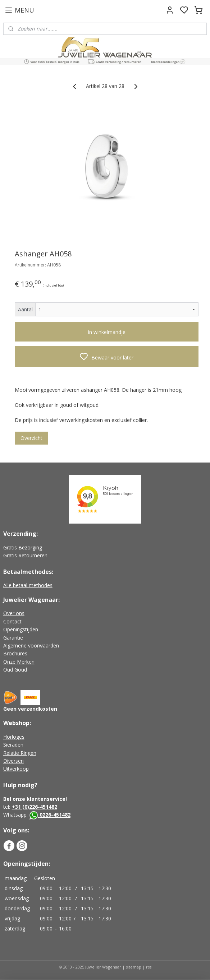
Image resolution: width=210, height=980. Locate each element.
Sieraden (13, 745)
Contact (12, 621)
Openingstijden (21, 629)
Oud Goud (15, 670)
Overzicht (31, 438)
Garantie (13, 638)
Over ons (14, 613)
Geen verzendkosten (30, 709)
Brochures (15, 653)
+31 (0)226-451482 (35, 807)
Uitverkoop (16, 769)
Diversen (13, 761)
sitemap (134, 967)
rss (149, 967)
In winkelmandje (107, 332)
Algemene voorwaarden (31, 645)
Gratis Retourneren (25, 555)
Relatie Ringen (20, 753)
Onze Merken (19, 662)
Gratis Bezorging (23, 547)
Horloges (14, 737)
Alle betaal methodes (28, 585)
